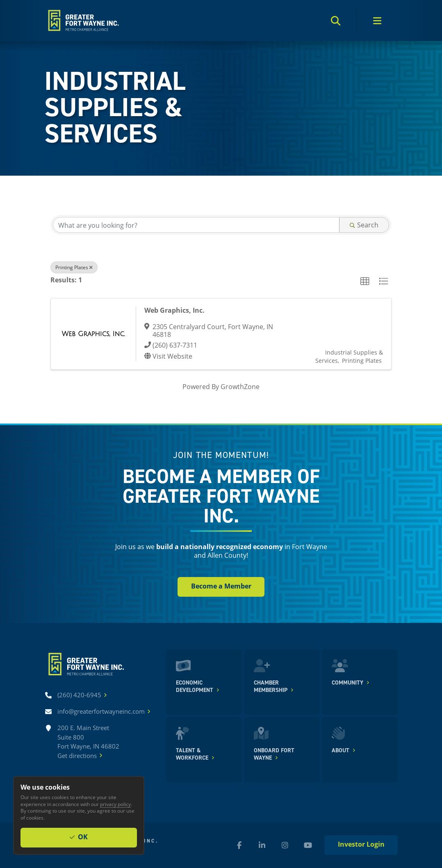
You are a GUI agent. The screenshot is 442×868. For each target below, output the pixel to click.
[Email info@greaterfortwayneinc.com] (101, 711)
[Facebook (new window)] (239, 845)
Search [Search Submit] (364, 225)
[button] (365, 282)
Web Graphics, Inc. (174, 310)
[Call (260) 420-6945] (79, 695)
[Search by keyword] (196, 225)
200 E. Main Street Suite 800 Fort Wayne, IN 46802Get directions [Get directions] (88, 742)
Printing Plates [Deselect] (74, 267)
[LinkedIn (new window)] (262, 845)
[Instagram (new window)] (285, 845)
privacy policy (115, 804)
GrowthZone (240, 386)
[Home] (83, 21)
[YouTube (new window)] (308, 845)
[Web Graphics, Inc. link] (93, 334)
